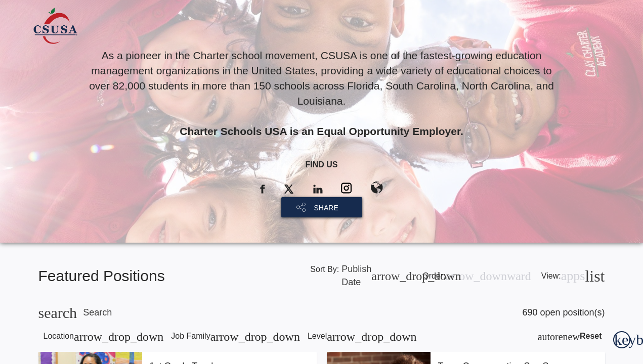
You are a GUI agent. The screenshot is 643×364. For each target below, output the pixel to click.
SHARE (326, 208)
